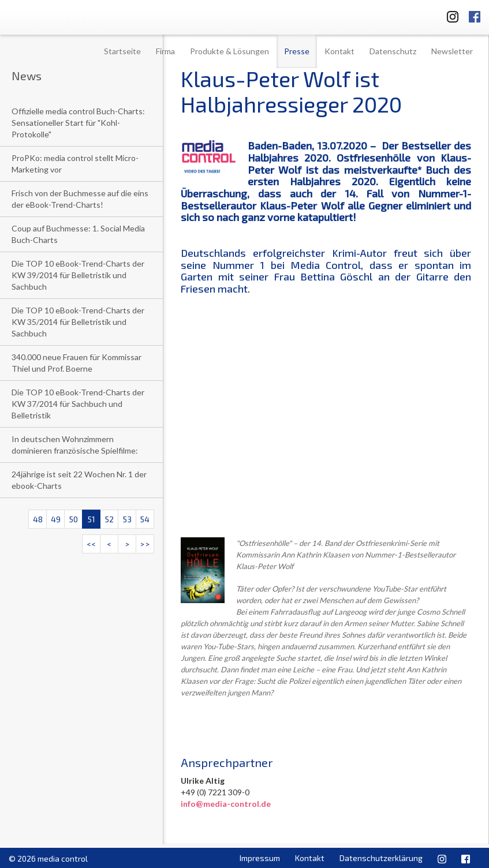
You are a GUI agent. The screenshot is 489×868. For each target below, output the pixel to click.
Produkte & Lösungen (229, 51)
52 (109, 519)
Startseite (122, 51)
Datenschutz (393, 51)
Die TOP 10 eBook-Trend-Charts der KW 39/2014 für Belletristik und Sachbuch (78, 275)
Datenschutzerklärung (381, 858)
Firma (165, 51)
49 (56, 519)
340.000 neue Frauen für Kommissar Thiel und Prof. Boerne (76, 363)
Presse (297, 51)
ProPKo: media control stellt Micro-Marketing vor (75, 164)
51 (92, 519)
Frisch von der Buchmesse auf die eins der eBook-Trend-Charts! (80, 199)
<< (91, 544)
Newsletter (452, 51)
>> (145, 544)
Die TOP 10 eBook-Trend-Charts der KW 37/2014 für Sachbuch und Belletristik (78, 404)
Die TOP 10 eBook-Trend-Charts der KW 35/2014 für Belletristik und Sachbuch (78, 322)
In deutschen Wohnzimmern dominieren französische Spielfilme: (75, 445)
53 (127, 519)
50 (74, 519)
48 (38, 519)
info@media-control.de (226, 804)
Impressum (260, 858)
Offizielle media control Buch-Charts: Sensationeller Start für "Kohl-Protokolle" (78, 123)
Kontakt (339, 51)
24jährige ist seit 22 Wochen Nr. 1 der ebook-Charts (79, 480)
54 (145, 519)
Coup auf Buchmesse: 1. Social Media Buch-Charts (78, 234)
